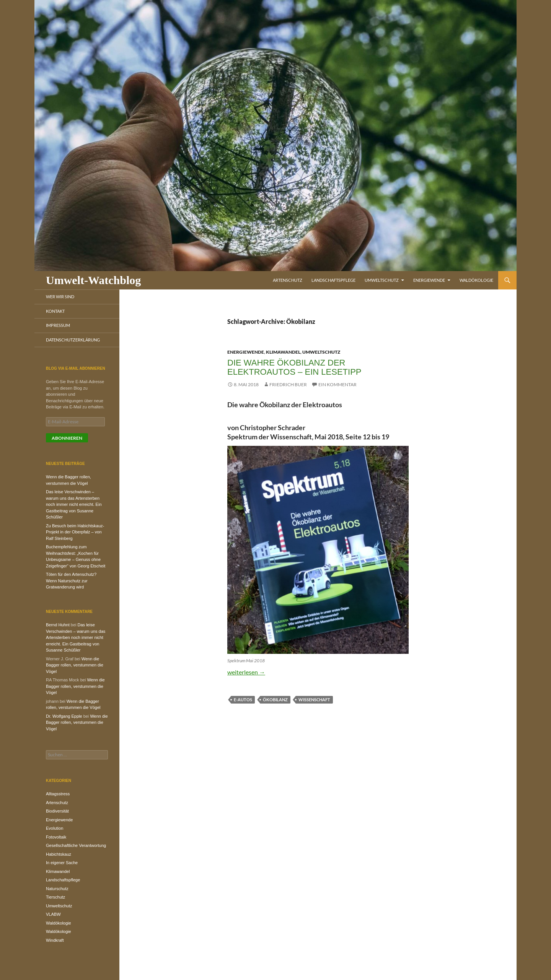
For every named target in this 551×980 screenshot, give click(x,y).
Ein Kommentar (337, 384)
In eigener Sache (62, 863)
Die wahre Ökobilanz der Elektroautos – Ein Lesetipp (294, 367)
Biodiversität (57, 811)
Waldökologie (476, 280)
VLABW (53, 914)
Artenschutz (288, 280)
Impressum (58, 325)
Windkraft (55, 940)
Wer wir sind (60, 297)
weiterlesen (246, 672)
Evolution (55, 828)
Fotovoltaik (56, 837)
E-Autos (243, 700)
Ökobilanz (275, 700)
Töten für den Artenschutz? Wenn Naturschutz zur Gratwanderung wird (71, 581)
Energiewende (429, 280)
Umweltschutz (382, 280)
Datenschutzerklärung (73, 340)
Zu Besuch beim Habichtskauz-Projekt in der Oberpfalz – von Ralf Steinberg (75, 532)
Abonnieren (67, 438)
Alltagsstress (58, 794)
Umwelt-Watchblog (93, 280)
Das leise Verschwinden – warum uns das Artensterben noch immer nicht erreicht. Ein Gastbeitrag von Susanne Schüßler (74, 504)
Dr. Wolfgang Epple (64, 716)
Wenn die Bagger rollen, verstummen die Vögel (75, 665)
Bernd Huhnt (58, 625)
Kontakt (55, 311)
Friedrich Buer (288, 384)
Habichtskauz (59, 854)
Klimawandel (283, 352)
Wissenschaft (314, 700)
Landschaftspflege (333, 280)
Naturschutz (57, 889)
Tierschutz (55, 897)
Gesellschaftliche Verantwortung (76, 845)
